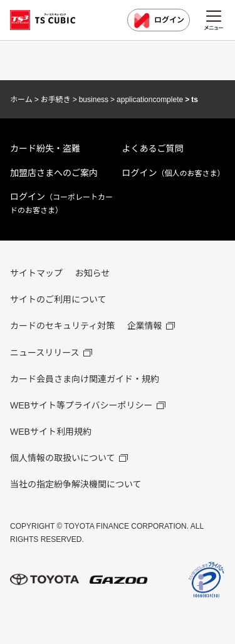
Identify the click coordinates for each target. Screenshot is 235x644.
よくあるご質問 (153, 148)
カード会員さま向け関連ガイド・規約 (85, 379)
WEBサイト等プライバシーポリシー (81, 405)
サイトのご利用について (58, 299)
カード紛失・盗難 (45, 148)
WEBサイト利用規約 (51, 432)
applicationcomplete (150, 100)
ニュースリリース (45, 353)
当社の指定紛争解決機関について (76, 484)
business (94, 100)
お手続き (56, 100)
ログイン (159, 21)
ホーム (21, 100)
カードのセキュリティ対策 (62, 326)
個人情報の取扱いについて (63, 458)
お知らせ (92, 273)
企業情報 (145, 326)
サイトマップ (36, 273)
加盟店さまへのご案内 (54, 173)
